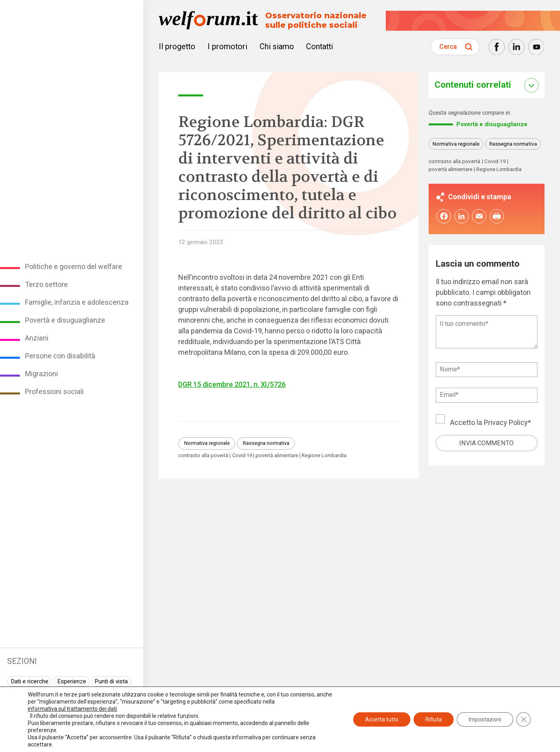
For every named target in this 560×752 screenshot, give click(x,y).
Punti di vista (111, 681)
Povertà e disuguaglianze (65, 320)
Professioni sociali (54, 391)
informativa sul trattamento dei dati (72, 709)
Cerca (448, 47)
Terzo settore (46, 284)
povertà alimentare (277, 456)
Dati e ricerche (30, 681)
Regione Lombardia (324, 456)
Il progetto (177, 47)
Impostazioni (485, 719)
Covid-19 (242, 456)
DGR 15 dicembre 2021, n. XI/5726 (232, 384)
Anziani (37, 338)
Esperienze (72, 681)
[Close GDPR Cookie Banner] (523, 719)
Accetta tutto (382, 719)
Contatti (319, 47)
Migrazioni (41, 374)
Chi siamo (277, 47)
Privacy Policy (506, 423)
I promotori (227, 47)
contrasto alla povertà (203, 456)
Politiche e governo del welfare (74, 266)
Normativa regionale (207, 443)
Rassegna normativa (266, 443)
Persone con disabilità (60, 356)
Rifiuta (434, 719)
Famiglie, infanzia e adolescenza (77, 302)
